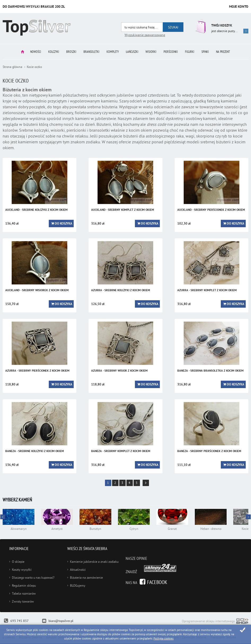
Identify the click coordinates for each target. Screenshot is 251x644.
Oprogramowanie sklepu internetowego (215, 622)
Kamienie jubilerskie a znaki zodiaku (94, 562)
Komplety (113, 52)
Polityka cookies (164, 638)
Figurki (190, 52)
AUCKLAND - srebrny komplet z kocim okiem (123, 210)
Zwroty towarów (23, 601)
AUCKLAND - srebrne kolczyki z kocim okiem (36, 210)
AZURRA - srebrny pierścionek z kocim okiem (37, 371)
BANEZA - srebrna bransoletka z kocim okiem (210, 371)
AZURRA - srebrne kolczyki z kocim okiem (121, 290)
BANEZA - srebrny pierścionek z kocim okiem (209, 451)
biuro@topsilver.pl (61, 621)
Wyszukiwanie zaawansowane (145, 35)
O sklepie (18, 562)
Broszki (71, 52)
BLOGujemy (78, 585)
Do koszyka (63, 224)
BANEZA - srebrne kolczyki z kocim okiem (35, 451)
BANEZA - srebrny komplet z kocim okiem (121, 451)
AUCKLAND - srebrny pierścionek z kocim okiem (211, 210)
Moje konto (239, 7)
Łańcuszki (132, 52)
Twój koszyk (222, 25)
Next (3, 517)
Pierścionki (171, 52)
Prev (248, 517)
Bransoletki (91, 52)
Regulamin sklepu (24, 585)
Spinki (205, 52)
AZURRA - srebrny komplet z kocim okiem (207, 290)
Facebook (157, 582)
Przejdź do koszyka (200, 26)
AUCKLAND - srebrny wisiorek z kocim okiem (37, 290)
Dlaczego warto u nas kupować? (33, 578)
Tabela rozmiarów (24, 593)
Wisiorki (151, 52)
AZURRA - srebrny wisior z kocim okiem (119, 371)
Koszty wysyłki (22, 570)
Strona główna (23, 52)
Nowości (36, 52)
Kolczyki (54, 52)
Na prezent (223, 52)
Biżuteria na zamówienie (86, 578)
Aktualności (78, 570)
